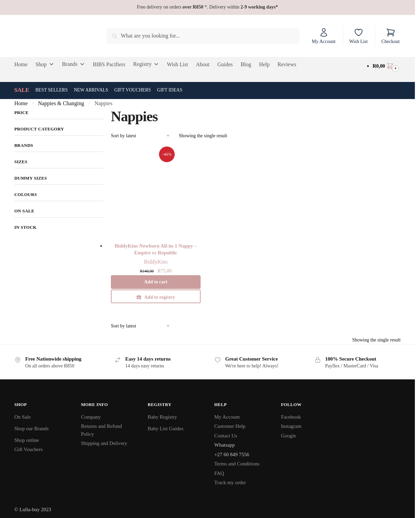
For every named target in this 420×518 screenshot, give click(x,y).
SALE (22, 90)
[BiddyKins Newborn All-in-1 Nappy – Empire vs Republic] (156, 193)
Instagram (291, 426)
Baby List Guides (166, 429)
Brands (74, 64)
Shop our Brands (32, 429)
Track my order (230, 482)
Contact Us (226, 436)
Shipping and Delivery (104, 443)
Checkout (391, 36)
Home (21, 103)
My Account (324, 36)
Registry (146, 64)
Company (91, 417)
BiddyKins (156, 262)
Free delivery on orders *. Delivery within (207, 7)
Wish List (358, 36)
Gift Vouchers (133, 90)
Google (288, 436)
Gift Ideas (170, 90)
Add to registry (160, 297)
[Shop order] (141, 136)
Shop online (27, 440)
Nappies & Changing (61, 103)
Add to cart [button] (156, 282)
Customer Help (230, 426)
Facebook (291, 417)
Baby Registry (162, 417)
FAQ (219, 473)
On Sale (23, 417)
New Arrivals (91, 90)
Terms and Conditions (237, 464)
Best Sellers (52, 90)
